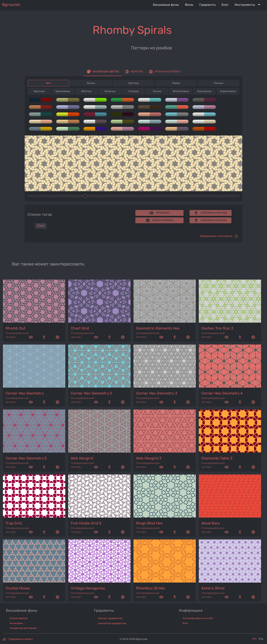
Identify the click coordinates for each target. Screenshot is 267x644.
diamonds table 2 (217, 458)
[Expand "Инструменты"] (248, 5)
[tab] (103, 72)
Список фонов (19, 618)
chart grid (80, 328)
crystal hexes (18, 588)
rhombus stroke (151, 588)
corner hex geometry (25, 393)
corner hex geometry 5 (26, 458)
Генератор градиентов (112, 623)
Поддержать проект (21, 639)
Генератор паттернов (23, 628)
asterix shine (213, 588)
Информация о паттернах (216, 236)
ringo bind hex (150, 523)
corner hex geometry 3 (157, 393)
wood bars (211, 523)
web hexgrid (82, 458)
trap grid (14, 523)
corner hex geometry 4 (222, 393)
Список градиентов (110, 618)
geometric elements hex (158, 328)
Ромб (41, 226)
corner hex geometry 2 (91, 393)
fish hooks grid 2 (86, 523)
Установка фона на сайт (198, 618)
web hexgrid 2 (149, 458)
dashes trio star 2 (217, 328)
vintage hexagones (88, 588)
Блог (186, 623)
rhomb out (15, 328)
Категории (16, 623)
